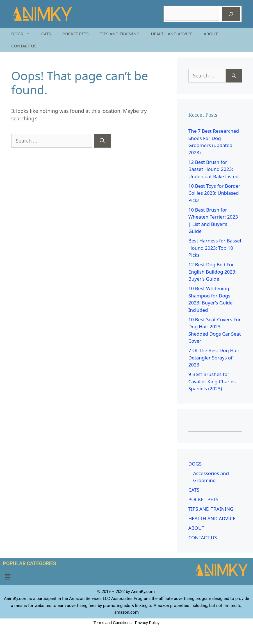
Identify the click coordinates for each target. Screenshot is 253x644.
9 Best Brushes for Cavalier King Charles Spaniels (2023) (212, 381)
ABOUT (211, 34)
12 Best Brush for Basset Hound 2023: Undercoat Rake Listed (214, 169)
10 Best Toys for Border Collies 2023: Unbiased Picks (214, 193)
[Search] (231, 14)
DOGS (23, 34)
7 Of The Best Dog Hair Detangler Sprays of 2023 (214, 357)
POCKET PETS (75, 34)
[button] (8, 577)
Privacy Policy (147, 623)
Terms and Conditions (112, 623)
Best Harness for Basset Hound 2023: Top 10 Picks (215, 248)
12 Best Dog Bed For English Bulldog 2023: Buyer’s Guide (213, 272)
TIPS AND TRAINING (120, 34)
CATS (46, 34)
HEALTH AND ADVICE (172, 34)
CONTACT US (24, 46)
